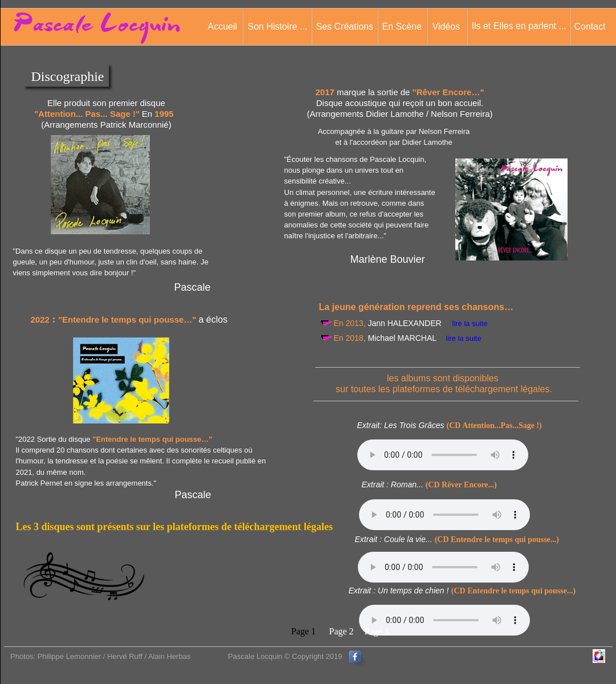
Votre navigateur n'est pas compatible (443, 455)
